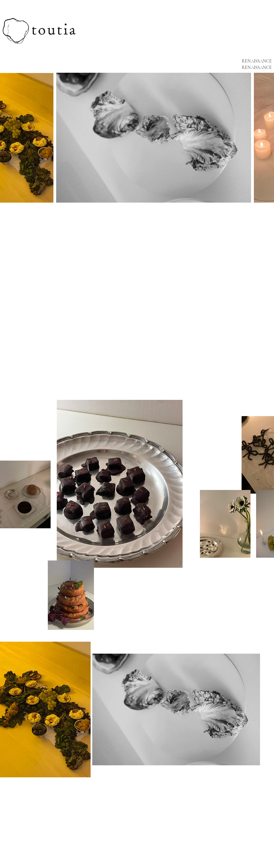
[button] (45, 709)
